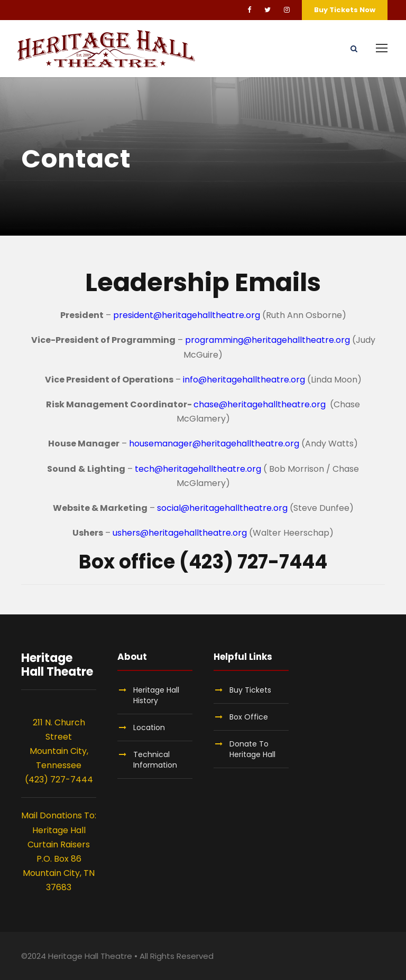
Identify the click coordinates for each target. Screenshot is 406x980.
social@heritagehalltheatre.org (222, 508)
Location (149, 727)
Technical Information (155, 760)
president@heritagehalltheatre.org (188, 315)
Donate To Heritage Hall (252, 749)
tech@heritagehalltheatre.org (198, 469)
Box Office (249, 717)
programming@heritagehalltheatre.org (267, 340)
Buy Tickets (250, 690)
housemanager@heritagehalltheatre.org (214, 444)
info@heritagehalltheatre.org (244, 380)
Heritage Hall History (156, 695)
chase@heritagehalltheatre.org (261, 404)
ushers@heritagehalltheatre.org (180, 533)
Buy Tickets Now (345, 10)
